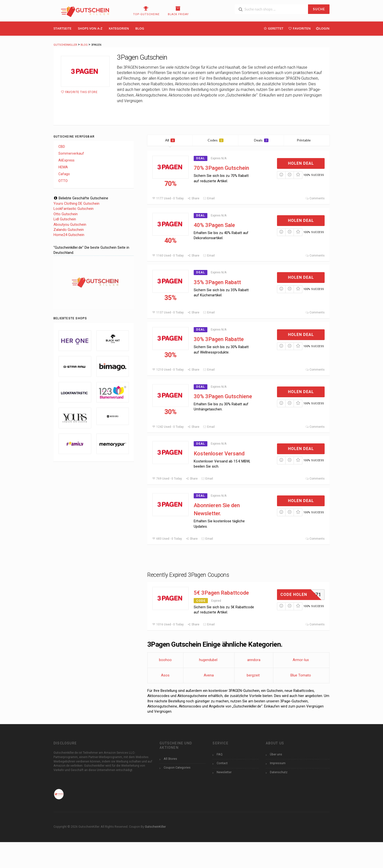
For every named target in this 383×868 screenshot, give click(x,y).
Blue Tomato (301, 675)
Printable (307, 140)
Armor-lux (301, 660)
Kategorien (119, 28)
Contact (222, 763)
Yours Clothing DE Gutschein (76, 204)
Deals (261, 140)
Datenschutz (279, 772)
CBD (62, 147)
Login (323, 28)
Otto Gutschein (66, 214)
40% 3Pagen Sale (214, 225)
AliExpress (66, 160)
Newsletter (224, 772)
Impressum (278, 763)
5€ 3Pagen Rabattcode (221, 593)
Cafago (64, 174)
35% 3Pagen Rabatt (217, 282)
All (170, 140)
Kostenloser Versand (219, 454)
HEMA (63, 167)
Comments (315, 198)
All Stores (170, 759)
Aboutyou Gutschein (70, 225)
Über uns (276, 754)
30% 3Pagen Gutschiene (223, 396)
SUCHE (319, 9)
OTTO (63, 181)
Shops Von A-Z (90, 28)
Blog (140, 28)
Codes (216, 140)
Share (193, 198)
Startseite (63, 28)
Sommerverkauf (71, 153)
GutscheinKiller (155, 827)
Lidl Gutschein (65, 219)
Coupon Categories (177, 767)
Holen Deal (301, 163)
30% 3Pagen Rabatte (219, 339)
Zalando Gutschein (69, 230)
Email (209, 198)
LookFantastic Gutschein (74, 209)
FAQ (220, 754)
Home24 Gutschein (69, 235)
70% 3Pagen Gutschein (221, 168)
